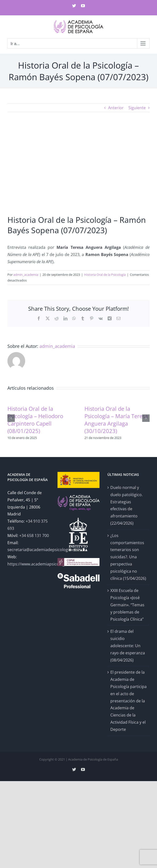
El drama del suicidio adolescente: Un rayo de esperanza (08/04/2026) (128, 646)
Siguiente (137, 108)
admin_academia (26, 275)
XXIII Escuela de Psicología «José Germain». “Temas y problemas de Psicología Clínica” (127, 605)
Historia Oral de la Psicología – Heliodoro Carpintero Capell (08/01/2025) (35, 420)
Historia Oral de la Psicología (105, 275)
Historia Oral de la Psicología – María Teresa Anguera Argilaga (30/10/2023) (116, 420)
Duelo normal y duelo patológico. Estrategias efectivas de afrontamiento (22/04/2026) (127, 505)
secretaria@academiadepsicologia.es (42, 550)
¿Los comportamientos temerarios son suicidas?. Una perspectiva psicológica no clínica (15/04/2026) (128, 557)
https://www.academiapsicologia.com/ (43, 564)
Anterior (116, 108)
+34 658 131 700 (34, 536)
